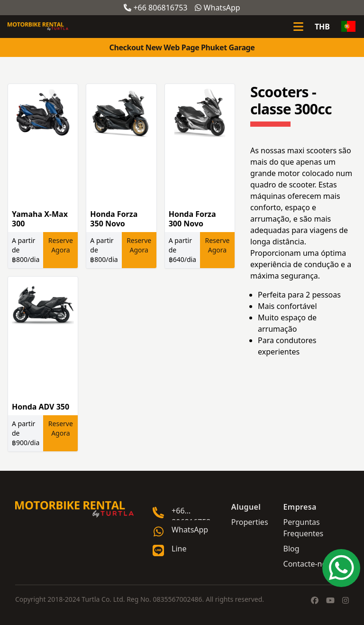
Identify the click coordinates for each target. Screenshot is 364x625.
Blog (291, 549)
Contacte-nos (307, 564)
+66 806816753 (155, 8)
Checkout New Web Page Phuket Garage (182, 47)
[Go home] (74, 509)
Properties (250, 522)
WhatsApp (217, 8)
